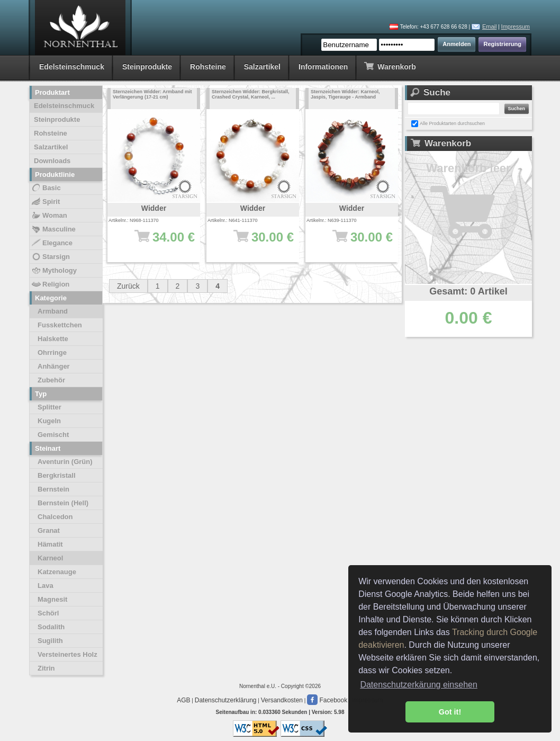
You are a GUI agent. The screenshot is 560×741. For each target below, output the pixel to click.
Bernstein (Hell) (63, 503)
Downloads (52, 161)
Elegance (52, 243)
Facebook (327, 700)
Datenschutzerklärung (226, 700)
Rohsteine (208, 67)
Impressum (516, 26)
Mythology (54, 271)
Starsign (50, 257)
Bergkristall (57, 475)
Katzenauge (57, 572)
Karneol (50, 558)
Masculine (53, 229)
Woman (49, 216)
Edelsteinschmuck (72, 67)
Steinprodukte (147, 67)
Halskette (53, 339)
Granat (49, 530)
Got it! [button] (450, 712)
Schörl (48, 613)
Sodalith (51, 627)
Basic (46, 188)
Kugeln (49, 421)
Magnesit (52, 599)
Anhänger (54, 366)
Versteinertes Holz (67, 654)
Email (490, 26)
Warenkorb (390, 66)
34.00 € (159, 242)
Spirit (45, 202)
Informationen (323, 67)
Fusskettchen (60, 325)
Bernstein (53, 489)
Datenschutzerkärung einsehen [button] (418, 685)
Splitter (49, 407)
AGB (183, 700)
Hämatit (50, 544)
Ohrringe (52, 352)
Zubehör (51, 380)
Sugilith (50, 641)
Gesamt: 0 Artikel (468, 291)
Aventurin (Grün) (65, 462)
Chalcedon (55, 517)
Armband (53, 311)
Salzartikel (262, 67)
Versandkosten (282, 700)
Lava (46, 586)
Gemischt (53, 435)
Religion (50, 284)
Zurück (128, 286)
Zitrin (46, 668)
